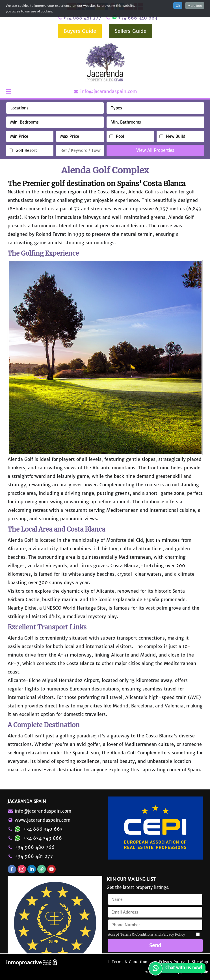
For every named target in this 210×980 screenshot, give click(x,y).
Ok (178, 6)
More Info (195, 6)
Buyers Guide (80, 31)
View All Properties (155, 150)
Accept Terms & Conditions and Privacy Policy (147, 934)
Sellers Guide (131, 31)
